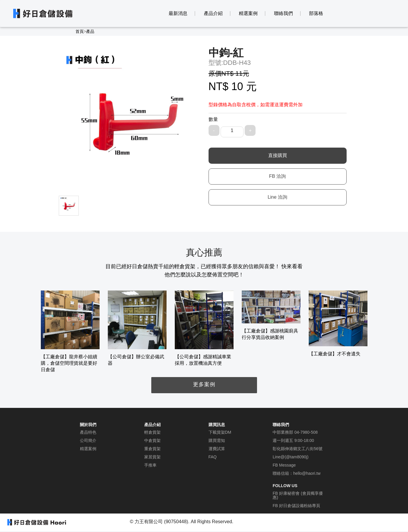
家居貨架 (152, 457)
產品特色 (88, 432)
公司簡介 (88, 440)
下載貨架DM (220, 432)
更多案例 (204, 384)
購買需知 (217, 440)
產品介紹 (213, 13)
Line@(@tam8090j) (291, 457)
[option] (70, 332)
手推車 (150, 465)
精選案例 (248, 13)
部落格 (316, 13)
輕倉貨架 (152, 432)
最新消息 (178, 13)
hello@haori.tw (307, 473)
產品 (90, 31)
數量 (213, 119)
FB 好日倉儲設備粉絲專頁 (296, 506)
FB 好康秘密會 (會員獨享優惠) (298, 495)
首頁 (80, 31)
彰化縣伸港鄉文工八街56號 (298, 449)
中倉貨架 (152, 440)
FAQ (213, 457)
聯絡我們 (283, 13)
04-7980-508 (306, 432)
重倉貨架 (152, 449)
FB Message (284, 465)
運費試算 (217, 449)
